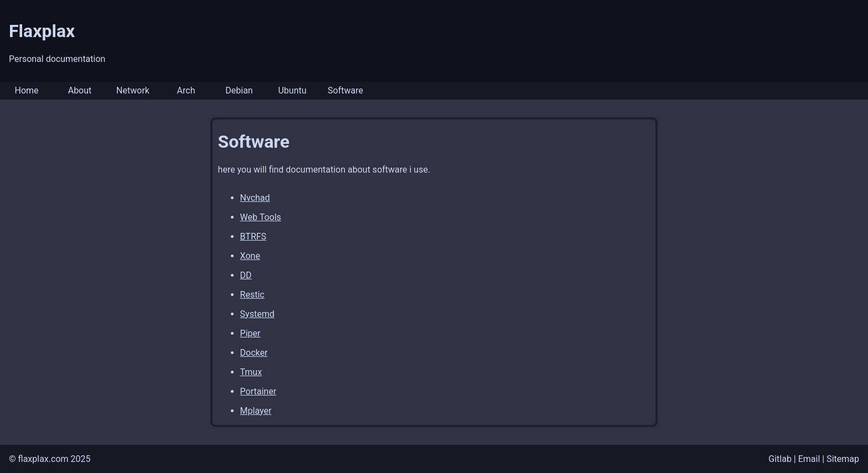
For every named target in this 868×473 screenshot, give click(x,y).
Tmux (251, 372)
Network (133, 90)
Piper (250, 333)
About (80, 90)
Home (26, 90)
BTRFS (254, 236)
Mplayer (256, 411)
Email (809, 459)
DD (246, 275)
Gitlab (780, 459)
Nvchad (255, 198)
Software (345, 90)
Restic (252, 295)
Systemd (257, 314)
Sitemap (843, 459)
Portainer (259, 391)
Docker (254, 353)
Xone (250, 256)
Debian (239, 90)
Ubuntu (292, 90)
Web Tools (261, 217)
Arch (186, 90)
